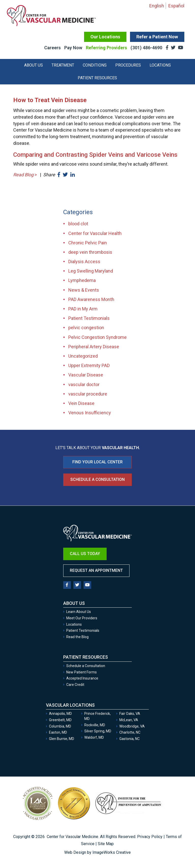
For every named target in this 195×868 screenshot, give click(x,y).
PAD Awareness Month (91, 299)
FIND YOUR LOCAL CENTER (97, 462)
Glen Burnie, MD (62, 739)
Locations (160, 65)
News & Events (84, 290)
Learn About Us (79, 612)
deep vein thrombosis (90, 252)
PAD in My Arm (83, 309)
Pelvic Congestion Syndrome (97, 337)
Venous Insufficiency (90, 413)
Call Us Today (85, 554)
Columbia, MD (60, 726)
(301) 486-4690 (147, 48)
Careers (52, 48)
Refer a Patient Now (157, 37)
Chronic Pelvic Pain (88, 243)
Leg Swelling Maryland (91, 271)
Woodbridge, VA (132, 726)
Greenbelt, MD (60, 720)
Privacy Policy (150, 837)
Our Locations (105, 37)
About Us (34, 65)
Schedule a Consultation (97, 479)
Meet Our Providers (82, 618)
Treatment (63, 65)
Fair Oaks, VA (130, 714)
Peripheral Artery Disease (94, 347)
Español (176, 6)
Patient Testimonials (89, 318)
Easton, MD (58, 732)
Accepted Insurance (82, 678)
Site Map (106, 844)
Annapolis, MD (60, 714)
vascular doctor (84, 384)
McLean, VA (129, 720)
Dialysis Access (84, 262)
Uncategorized (83, 356)
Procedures (128, 65)
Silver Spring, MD (98, 731)
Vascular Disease (86, 375)
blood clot (78, 224)
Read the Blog (77, 637)
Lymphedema (82, 280)
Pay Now (73, 48)
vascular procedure (88, 394)
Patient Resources (97, 78)
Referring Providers (106, 48)
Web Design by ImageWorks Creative (97, 852)
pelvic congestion (86, 328)
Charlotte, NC (130, 732)
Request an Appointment (96, 570)
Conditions (95, 65)
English (157, 6)
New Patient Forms (82, 672)
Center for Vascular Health (95, 233)
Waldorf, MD (94, 737)
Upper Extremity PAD (89, 365)
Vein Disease (81, 403)
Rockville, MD (95, 725)
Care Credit (75, 685)
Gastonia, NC (129, 739)
